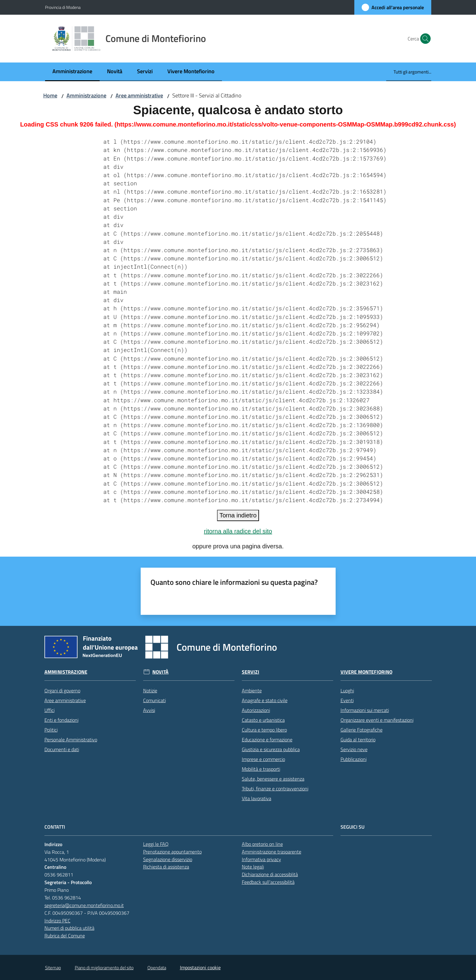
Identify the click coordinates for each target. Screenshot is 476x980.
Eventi (347, 700)
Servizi (251, 672)
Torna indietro (238, 515)
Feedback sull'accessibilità (268, 882)
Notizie (150, 691)
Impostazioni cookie (200, 967)
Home (50, 95)
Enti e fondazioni (61, 720)
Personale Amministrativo (71, 740)
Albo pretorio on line (262, 844)
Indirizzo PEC (57, 921)
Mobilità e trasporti (261, 769)
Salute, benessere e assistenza (273, 779)
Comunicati (154, 700)
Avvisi (149, 710)
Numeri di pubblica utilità (69, 928)
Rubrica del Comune (65, 936)
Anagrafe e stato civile (265, 700)
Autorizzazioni (256, 710)
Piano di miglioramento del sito (104, 968)
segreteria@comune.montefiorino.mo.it (84, 905)
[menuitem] (72, 72)
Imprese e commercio (263, 759)
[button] (424, 39)
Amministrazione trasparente (272, 852)
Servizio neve (354, 749)
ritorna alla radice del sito (238, 531)
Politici (51, 730)
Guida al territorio (358, 740)
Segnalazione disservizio (168, 859)
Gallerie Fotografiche (362, 730)
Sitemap (53, 968)
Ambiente (252, 691)
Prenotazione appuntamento (172, 852)
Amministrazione (86, 95)
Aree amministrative (139, 95)
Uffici (50, 710)
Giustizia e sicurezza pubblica (271, 749)
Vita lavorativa (257, 798)
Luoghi (347, 691)
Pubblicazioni (354, 759)
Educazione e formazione (267, 740)
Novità (160, 672)
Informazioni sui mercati (365, 710)
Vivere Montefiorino (366, 672)
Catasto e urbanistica (263, 720)
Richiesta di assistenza (166, 867)
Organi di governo (62, 691)
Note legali (253, 867)
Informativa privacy (261, 859)
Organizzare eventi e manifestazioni (377, 720)
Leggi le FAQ (156, 844)
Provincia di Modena (63, 7)
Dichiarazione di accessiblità (270, 874)
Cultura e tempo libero (264, 730)
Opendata (157, 968)
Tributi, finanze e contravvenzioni (275, 789)
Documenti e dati (62, 749)
